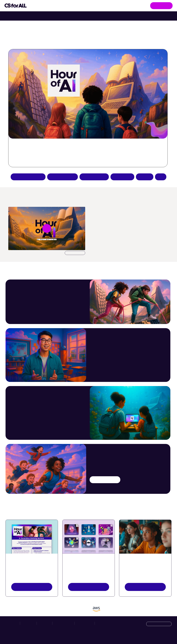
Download (75, 253)
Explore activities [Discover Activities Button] (88, 587)
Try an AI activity (63, 177)
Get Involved (161, 6)
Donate (145, 177)
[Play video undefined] (47, 228)
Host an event (122, 177)
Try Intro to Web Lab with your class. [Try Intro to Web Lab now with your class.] (113, 16)
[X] (163, 636)
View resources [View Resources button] (32, 587)
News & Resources (114, 6)
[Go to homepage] (15, 6)
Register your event (145, 587)
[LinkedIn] (169, 636)
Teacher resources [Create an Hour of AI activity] (94, 177)
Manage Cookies (105, 623)
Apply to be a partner (28, 177)
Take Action (66, 6)
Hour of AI (89, 6)
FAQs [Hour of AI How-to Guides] (161, 177)
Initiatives (42, 6)
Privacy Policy (85, 623)
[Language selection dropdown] (159, 624)
